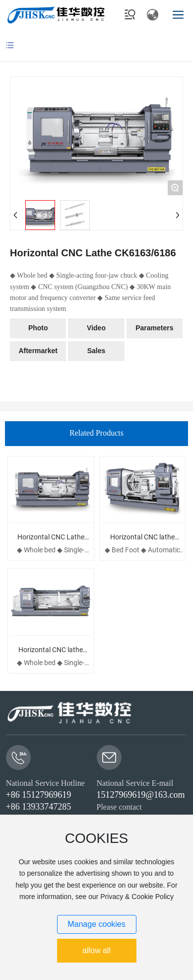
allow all (96, 950)
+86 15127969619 (39, 795)
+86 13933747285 (39, 807)
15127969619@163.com (141, 795)
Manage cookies (96, 924)
